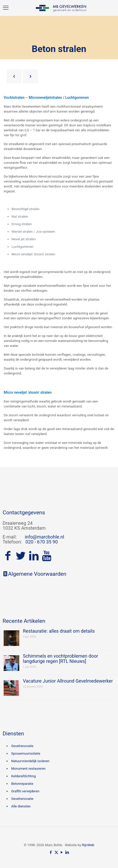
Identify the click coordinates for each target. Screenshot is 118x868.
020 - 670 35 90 (42, 542)
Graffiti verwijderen (25, 791)
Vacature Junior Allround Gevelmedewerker (68, 681)
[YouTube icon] (62, 852)
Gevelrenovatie (22, 746)
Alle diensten (21, 806)
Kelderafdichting (23, 776)
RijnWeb (88, 845)
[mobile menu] (6, 8)
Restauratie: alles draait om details (59, 631)
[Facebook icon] (51, 852)
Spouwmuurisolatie (26, 753)
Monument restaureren (28, 769)
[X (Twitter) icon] (56, 852)
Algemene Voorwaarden (35, 574)
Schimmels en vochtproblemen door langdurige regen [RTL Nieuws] (61, 659)
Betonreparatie (22, 784)
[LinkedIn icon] (67, 852)
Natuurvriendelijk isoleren (30, 761)
